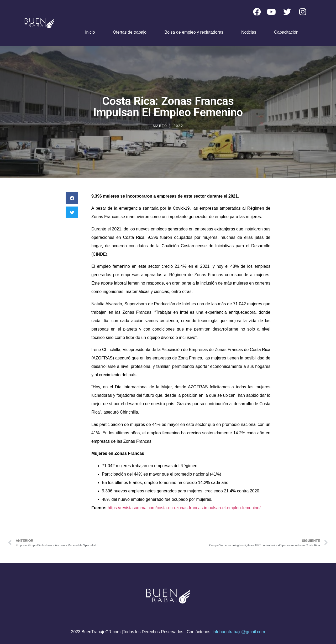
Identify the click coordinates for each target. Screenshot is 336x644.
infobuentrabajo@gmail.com (239, 632)
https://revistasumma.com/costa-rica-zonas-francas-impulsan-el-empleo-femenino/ (184, 508)
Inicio (90, 32)
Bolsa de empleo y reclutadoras (194, 32)
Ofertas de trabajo (130, 32)
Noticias (249, 32)
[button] (72, 198)
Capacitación (286, 32)
